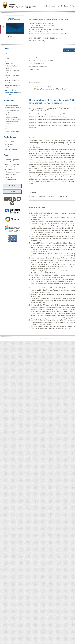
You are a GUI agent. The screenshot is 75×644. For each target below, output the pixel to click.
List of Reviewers (10, 147)
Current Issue (9, 56)
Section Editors (10, 169)
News (6, 53)
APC (6, 126)
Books (66, 6)
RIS (34, 89)
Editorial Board (10, 167)
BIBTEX (35, 87)
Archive (7, 58)
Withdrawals (9, 115)
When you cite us (10, 90)
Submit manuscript (11, 105)
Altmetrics (8, 177)
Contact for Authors (12, 131)
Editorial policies (10, 174)
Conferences (9, 78)
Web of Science (10, 144)
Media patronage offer (12, 80)
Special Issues (9, 61)
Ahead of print (9, 63)
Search (12, 192)
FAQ (6, 129)
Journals (60, 6)
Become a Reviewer (11, 149)
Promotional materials (12, 83)
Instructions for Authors (13, 108)
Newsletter (12, 186)
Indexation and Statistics (13, 172)
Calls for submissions (12, 75)
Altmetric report (10, 179)
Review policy (9, 142)
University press (50, 6)
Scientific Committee (12, 164)
